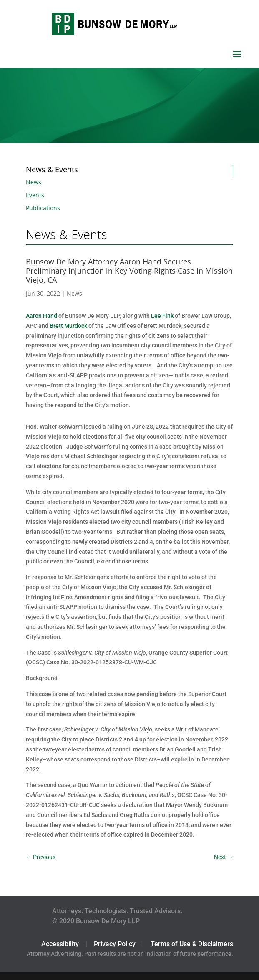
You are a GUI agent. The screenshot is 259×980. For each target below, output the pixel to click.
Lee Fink (162, 316)
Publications (43, 208)
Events (35, 195)
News (34, 182)
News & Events (52, 169)
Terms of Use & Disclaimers (192, 944)
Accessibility (60, 944)
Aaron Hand (41, 316)
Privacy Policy (115, 944)
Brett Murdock (68, 326)
